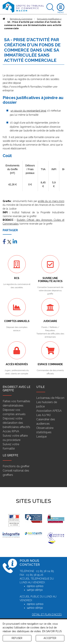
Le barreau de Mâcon (50, 398)
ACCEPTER (50, 638)
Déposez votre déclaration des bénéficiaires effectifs (16, 423)
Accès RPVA (11, 431)
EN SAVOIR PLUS (52, 631)
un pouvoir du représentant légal (28, 111)
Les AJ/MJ (43, 415)
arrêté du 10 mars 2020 (51, 201)
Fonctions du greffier (16, 466)
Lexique (41, 437)
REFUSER (17, 638)
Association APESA (49, 411)
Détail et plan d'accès (47, 614)
